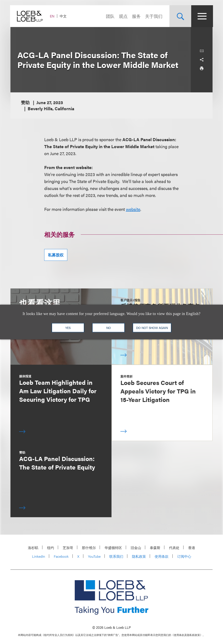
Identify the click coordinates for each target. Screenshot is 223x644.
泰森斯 (155, 548)
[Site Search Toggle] (180, 16)
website (133, 209)
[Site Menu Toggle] (202, 16)
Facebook (61, 556)
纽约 (51, 548)
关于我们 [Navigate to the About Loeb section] (153, 16)
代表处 (174, 548)
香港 (192, 548)
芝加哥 (68, 548)
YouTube (94, 556)
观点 (123, 16)
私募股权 (56, 255)
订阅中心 (184, 556)
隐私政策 (139, 556)
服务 (136, 16)
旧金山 (136, 548)
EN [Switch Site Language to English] (53, 16)
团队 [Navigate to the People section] (110, 16)
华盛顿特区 (113, 548)
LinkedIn (39, 556)
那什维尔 (89, 548)
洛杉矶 (33, 548)
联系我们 (116, 556)
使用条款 (162, 556)
